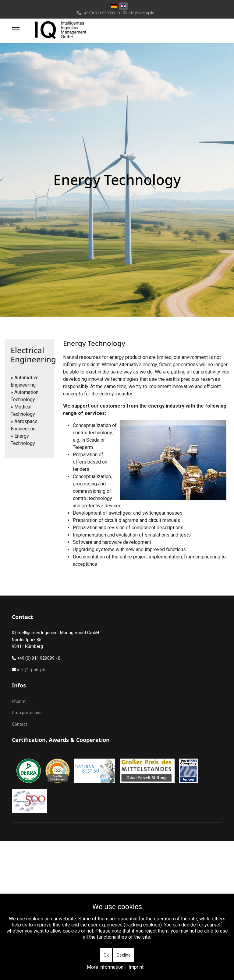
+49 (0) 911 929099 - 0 (101, 13)
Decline (124, 955)
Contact (19, 724)
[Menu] (16, 30)
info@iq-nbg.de (141, 13)
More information (105, 967)
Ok (106, 955)
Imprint (19, 701)
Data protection (27, 713)
